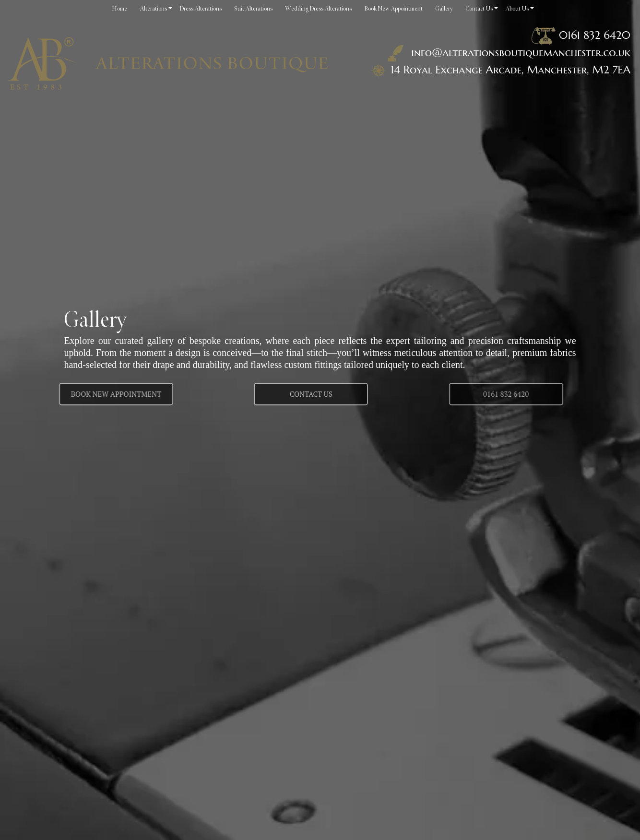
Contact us (311, 394)
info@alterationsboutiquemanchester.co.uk (507, 52)
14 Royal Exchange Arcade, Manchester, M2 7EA (510, 70)
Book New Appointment (93, 394)
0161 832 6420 (595, 35)
